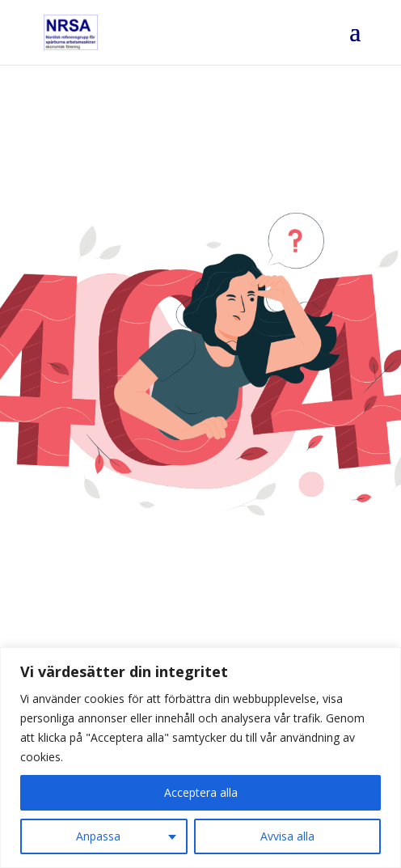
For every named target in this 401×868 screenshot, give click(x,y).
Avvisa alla (287, 836)
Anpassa (98, 836)
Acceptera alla (201, 792)
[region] (200, 758)
